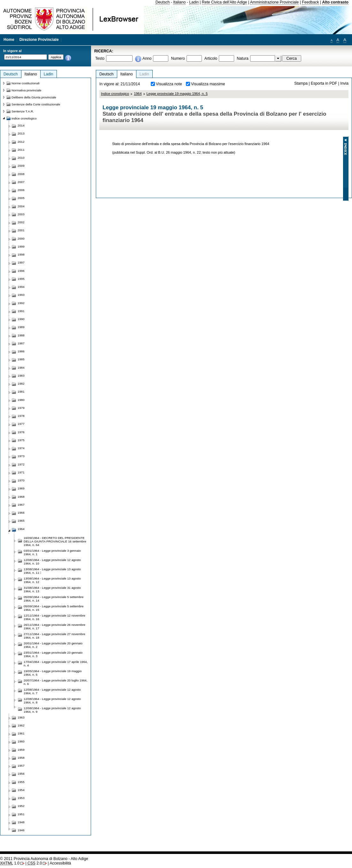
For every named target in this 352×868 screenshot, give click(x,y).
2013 (21, 133)
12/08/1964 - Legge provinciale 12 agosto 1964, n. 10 (52, 562)
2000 (21, 238)
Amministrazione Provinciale (275, 2)
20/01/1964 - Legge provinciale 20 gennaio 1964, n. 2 (53, 645)
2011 (21, 150)
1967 (21, 505)
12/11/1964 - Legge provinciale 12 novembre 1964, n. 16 (54, 617)
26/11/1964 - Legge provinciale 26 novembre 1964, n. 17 (54, 626)
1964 (138, 94)
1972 (21, 464)
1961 (21, 733)
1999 (21, 246)
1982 (21, 384)
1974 (21, 448)
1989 (21, 327)
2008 (21, 174)
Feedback (310, 2)
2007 (21, 182)
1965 (21, 521)
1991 (21, 311)
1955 (21, 782)
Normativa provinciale (26, 90)
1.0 (10, 863)
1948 (21, 822)
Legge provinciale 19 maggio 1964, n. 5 (177, 94)
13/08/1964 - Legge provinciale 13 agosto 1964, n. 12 (52, 580)
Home (9, 40)
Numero (178, 58)
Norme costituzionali (26, 83)
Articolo (211, 58)
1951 (21, 814)
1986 (21, 351)
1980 (21, 400)
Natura (243, 58)
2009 (21, 166)
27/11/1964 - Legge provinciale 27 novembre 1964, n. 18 (54, 636)
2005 (21, 198)
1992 (21, 303)
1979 (21, 408)
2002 (21, 222)
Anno (147, 58)
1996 (21, 271)
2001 (21, 230)
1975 (21, 440)
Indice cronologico (115, 94)
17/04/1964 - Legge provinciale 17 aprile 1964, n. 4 (56, 664)
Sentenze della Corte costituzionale (36, 104)
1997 (21, 262)
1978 (21, 416)
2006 (21, 190)
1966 (21, 513)
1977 (21, 424)
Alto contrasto (335, 2)
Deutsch (163, 2)
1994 (21, 287)
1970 (21, 480)
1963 (21, 717)
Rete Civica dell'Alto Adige (225, 2)
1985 (21, 359)
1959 (21, 750)
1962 (21, 725)
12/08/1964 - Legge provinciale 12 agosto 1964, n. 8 (52, 701)
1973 (21, 456)
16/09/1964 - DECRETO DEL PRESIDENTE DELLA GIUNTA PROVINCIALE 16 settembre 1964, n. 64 (55, 541)
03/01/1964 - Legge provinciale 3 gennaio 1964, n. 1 (52, 552)
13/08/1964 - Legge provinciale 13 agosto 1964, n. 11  (52, 571)
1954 (21, 790)
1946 (21, 830)
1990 (21, 319)
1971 (21, 472)
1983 (21, 376)
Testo (100, 58)
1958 (21, 758)
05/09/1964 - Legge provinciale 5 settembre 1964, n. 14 (54, 599)
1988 (21, 335)
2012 (21, 142)
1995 (21, 279)
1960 (21, 741)
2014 (21, 125)
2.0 (35, 863)
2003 (21, 214)
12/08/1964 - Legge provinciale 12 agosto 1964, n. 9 (52, 710)
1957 (21, 766)
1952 (21, 806)
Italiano (179, 2)
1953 (21, 798)
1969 (21, 488)
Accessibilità (60, 863)
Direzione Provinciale (39, 40)
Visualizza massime (208, 84)
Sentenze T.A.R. (23, 111)
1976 (21, 432)
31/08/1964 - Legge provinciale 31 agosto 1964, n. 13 (52, 589)
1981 (21, 392)
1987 (21, 343)
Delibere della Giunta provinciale (34, 97)
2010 (21, 158)
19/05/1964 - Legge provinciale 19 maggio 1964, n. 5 (53, 673)
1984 (21, 368)
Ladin (194, 2)
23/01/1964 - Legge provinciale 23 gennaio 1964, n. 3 (53, 654)
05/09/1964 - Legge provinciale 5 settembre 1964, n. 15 (54, 608)
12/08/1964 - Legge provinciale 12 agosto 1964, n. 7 (52, 691)
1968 (21, 497)
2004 (21, 206)
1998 (21, 254)
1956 (21, 774)
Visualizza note (169, 84)
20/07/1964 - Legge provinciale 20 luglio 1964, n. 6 (55, 682)
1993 (21, 295)
